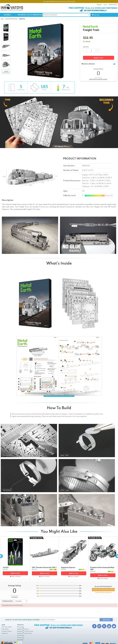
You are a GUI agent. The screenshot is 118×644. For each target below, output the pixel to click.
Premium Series (50, 15)
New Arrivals (22, 15)
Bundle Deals (21, 635)
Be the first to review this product (103, 590)
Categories (8, 15)
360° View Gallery (7, 627)
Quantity (86, 47)
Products (20, 625)
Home (3, 625)
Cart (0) (111, 15)
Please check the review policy (103, 593)
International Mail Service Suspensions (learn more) (59, 1)
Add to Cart (99, 58)
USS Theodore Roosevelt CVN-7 (44, 567)
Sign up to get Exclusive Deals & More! (22, 620)
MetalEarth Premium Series (25, 631)
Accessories (21, 638)
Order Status (5, 629)
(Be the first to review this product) (98, 79)
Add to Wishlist (88, 64)
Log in (105, 5)
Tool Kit (6, 567)
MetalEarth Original (23, 629)
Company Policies (7, 631)
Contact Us (5, 633)
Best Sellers (36, 15)
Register (99, 5)
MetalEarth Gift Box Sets (24, 633)
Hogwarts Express (68, 567)
